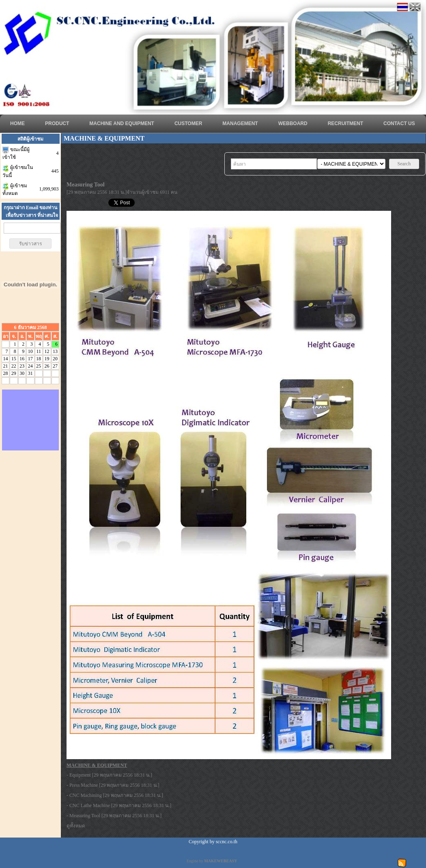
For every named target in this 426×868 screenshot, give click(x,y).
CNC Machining (86, 795)
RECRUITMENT (345, 123)
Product (57, 123)
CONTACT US (399, 123)
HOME (17, 123)
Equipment (80, 775)
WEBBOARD (293, 123)
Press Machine (84, 785)
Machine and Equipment (122, 123)
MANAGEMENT (240, 123)
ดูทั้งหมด (76, 826)
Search (404, 164)
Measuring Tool (85, 816)
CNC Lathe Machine (90, 805)
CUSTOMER (188, 123)
